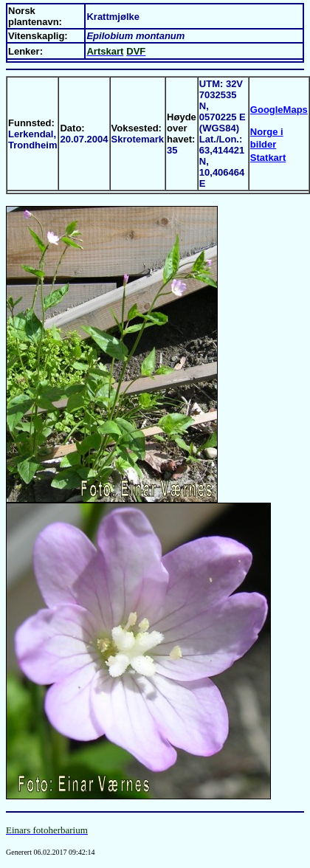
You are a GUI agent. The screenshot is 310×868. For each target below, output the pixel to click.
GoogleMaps (279, 110)
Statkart (268, 158)
